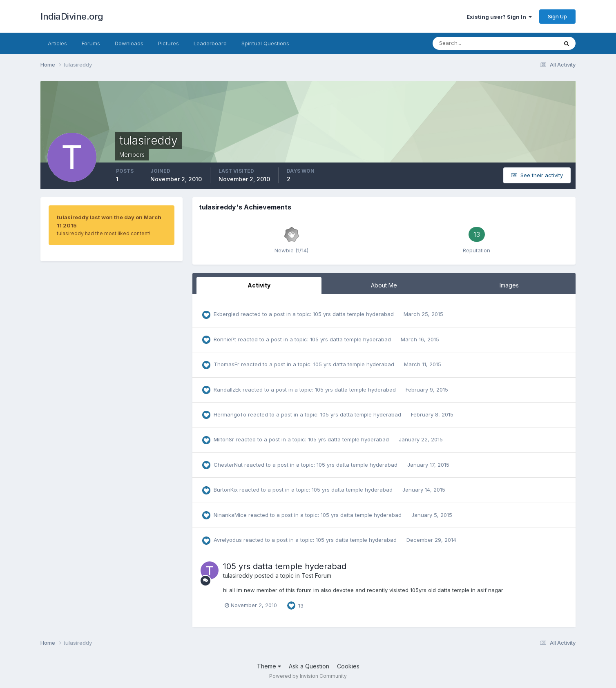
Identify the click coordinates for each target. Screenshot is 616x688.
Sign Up (557, 16)
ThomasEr (227, 364)
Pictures (169, 43)
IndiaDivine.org (72, 16)
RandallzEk (227, 390)
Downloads (129, 43)
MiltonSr (224, 439)
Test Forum (316, 576)
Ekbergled (226, 314)
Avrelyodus (228, 540)
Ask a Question (309, 666)
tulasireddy (238, 576)
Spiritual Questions (265, 43)
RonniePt (225, 339)
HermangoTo (230, 414)
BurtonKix (226, 490)
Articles (57, 43)
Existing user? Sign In (499, 17)
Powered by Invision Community (308, 676)
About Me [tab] (384, 285)
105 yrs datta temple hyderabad (354, 314)
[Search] (469, 43)
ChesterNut (228, 465)
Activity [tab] (259, 285)
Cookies (348, 666)
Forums (91, 43)
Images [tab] (509, 285)
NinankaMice (230, 515)
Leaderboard (210, 43)
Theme (269, 666)
